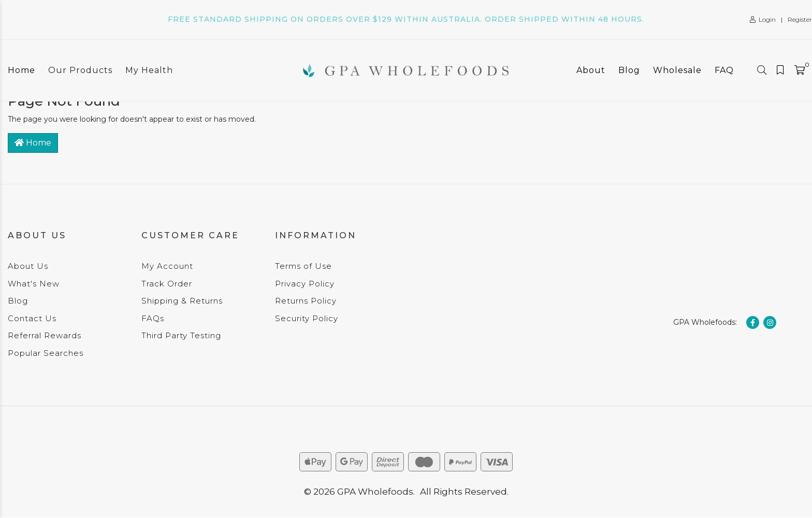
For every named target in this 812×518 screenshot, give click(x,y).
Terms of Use (303, 266)
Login (763, 19)
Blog (629, 70)
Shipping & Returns (182, 301)
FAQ (724, 70)
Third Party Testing (181, 335)
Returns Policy (306, 301)
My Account (167, 266)
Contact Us (32, 318)
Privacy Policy (305, 284)
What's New (34, 284)
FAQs (153, 318)
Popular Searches (46, 353)
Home (21, 70)
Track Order (167, 284)
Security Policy (307, 318)
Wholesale (677, 70)
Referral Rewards (45, 335)
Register (800, 19)
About (591, 70)
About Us (28, 266)
